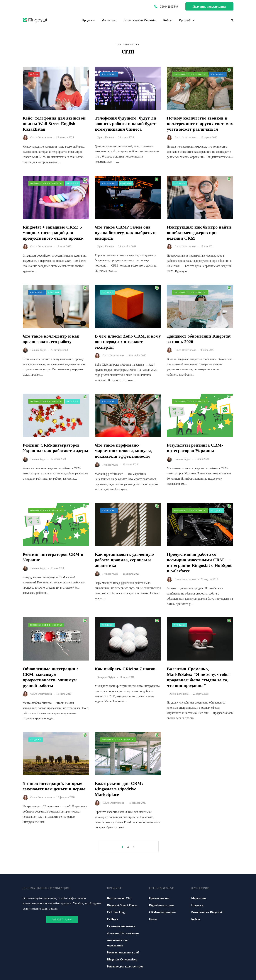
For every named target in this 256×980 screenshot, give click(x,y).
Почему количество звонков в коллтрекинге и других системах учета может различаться (200, 123)
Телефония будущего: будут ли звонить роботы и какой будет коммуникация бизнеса (125, 123)
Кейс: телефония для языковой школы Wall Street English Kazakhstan (54, 123)
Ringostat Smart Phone (122, 905)
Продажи (88, 20)
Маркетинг (109, 20)
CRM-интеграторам (162, 912)
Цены (153, 919)
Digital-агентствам (161, 905)
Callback (113, 919)
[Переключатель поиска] (231, 20)
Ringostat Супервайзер (122, 959)
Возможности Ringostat (140, 20)
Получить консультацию (209, 6)
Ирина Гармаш (105, 137)
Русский (185, 20)
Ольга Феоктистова (41, 137)
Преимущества (159, 898)
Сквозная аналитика (121, 926)
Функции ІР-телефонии (123, 933)
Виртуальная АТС (119, 898)
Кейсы (168, 20)
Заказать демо (62, 919)
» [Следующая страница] (134, 847)
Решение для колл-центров (125, 966)
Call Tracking (116, 912)
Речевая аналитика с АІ (123, 952)
